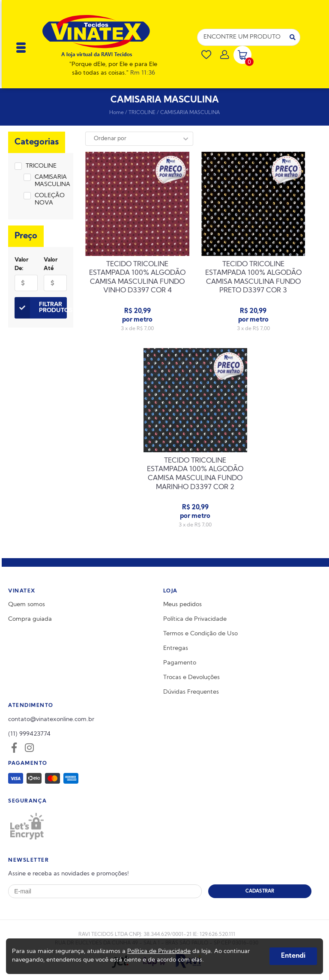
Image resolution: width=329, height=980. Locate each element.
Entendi (293, 956)
